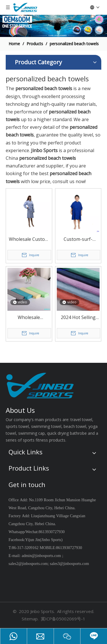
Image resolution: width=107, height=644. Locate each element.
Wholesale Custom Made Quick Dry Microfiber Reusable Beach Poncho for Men (29, 240)
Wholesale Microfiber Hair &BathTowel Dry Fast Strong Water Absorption (29, 318)
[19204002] (53, 26)
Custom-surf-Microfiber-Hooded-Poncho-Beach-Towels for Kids (78, 240)
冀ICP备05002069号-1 (63, 619)
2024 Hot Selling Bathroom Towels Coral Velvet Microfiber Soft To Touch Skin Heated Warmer (78, 318)
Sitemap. (30, 619)
